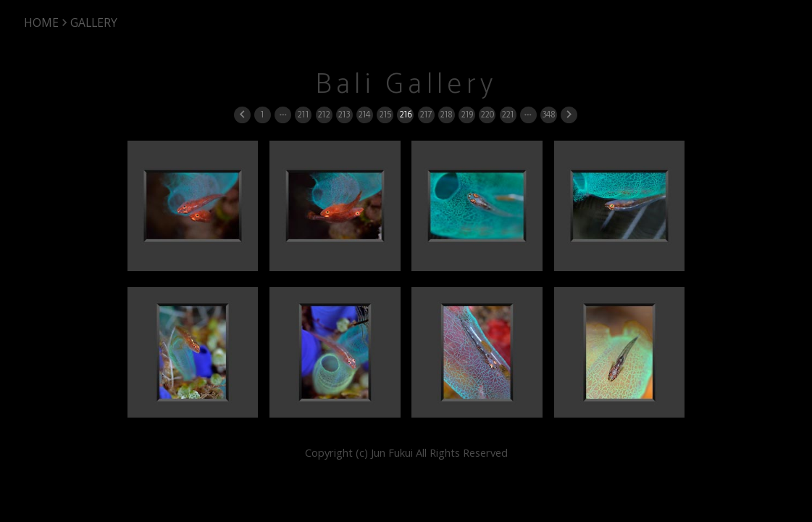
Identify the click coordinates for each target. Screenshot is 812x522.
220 (487, 115)
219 (467, 115)
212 (323, 115)
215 (385, 115)
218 (446, 115)
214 (364, 115)
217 (426, 115)
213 (344, 115)
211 (303, 115)
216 (405, 115)
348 (548, 115)
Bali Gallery (406, 84)
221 (507, 115)
